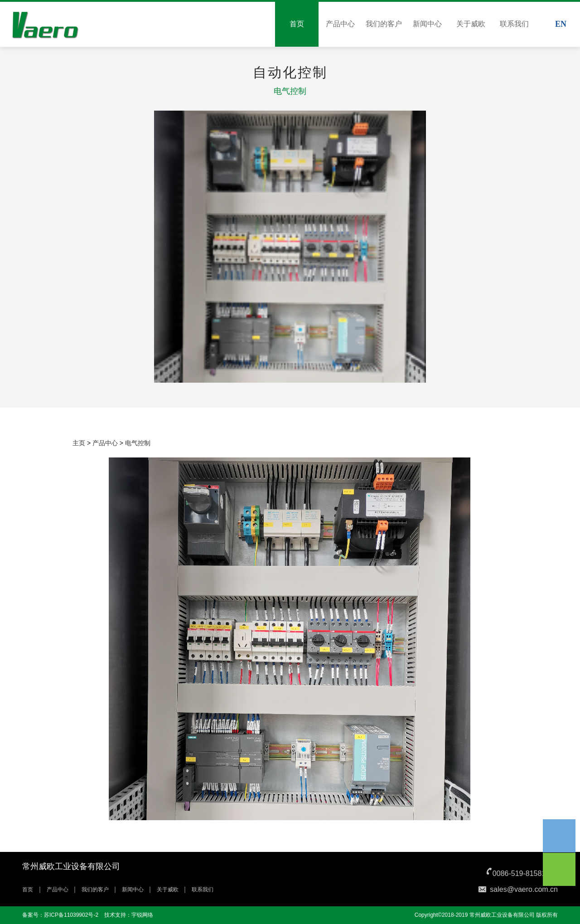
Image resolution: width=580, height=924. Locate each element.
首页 (297, 24)
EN (561, 24)
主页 (79, 443)
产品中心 (340, 24)
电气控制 (138, 443)
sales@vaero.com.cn (524, 889)
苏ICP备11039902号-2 (71, 915)
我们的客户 (384, 24)
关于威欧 (471, 24)
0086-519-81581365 (525, 873)
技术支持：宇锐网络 (129, 915)
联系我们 (514, 24)
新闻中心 (427, 24)
